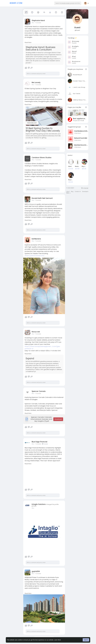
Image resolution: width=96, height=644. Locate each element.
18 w (33, 23)
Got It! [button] (86, 640)
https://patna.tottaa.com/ (35, 256)
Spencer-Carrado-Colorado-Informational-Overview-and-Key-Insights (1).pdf (39, 419)
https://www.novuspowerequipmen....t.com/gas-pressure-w (43, 348)
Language (85, 188)
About (68, 192)
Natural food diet (81, 138)
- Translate (38, 23)
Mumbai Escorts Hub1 (81, 145)
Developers (85, 192)
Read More (28, 42)
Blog (72, 192)
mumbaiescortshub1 (81, 131)
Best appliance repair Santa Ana (79, 119)
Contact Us (78, 192)
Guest (77, 27)
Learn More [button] (58, 640)
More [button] (68, 193)
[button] (68, 3)
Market (70, 155)
